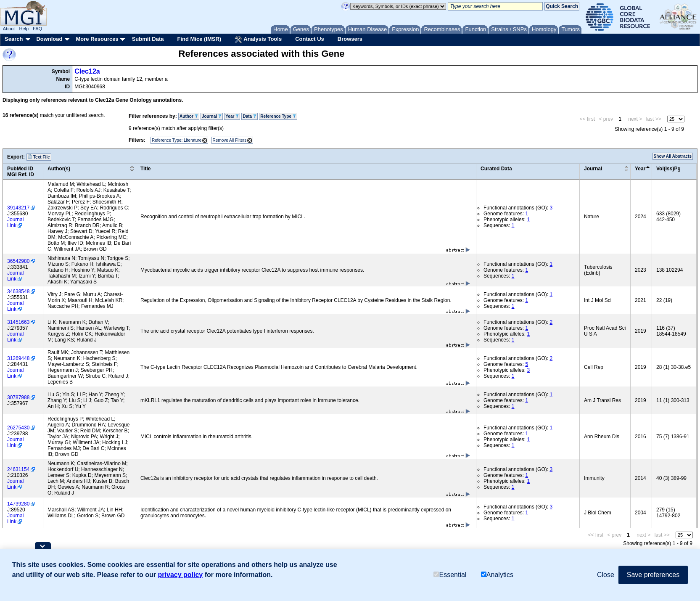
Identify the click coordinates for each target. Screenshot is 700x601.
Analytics (497, 575)
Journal (212, 116)
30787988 (18, 397)
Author (189, 116)
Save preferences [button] (653, 575)
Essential (450, 575)
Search (14, 39)
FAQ (37, 29)
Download (49, 39)
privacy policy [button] (181, 575)
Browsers (350, 39)
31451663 (18, 322)
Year (232, 116)
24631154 (18, 469)
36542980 (18, 261)
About (9, 29)
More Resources (97, 39)
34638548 (18, 291)
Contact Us (310, 39)
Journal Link (15, 222)
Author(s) (59, 169)
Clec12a (87, 71)
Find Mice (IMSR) (199, 39)
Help (24, 29)
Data (249, 116)
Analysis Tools (258, 40)
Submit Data (148, 39)
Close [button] (606, 575)
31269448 (18, 358)
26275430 (18, 428)
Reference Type (278, 116)
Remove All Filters (230, 140)
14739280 (18, 504)
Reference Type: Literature (177, 140)
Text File (39, 157)
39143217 (18, 208)
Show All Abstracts (673, 156)
